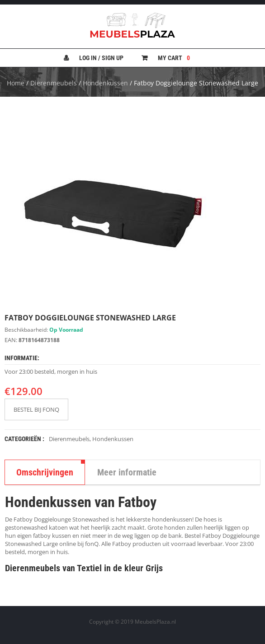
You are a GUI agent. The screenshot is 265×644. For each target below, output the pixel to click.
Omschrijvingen (45, 472)
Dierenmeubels (54, 83)
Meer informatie (127, 472)
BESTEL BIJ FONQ (36, 409)
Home (16, 83)
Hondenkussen (105, 83)
